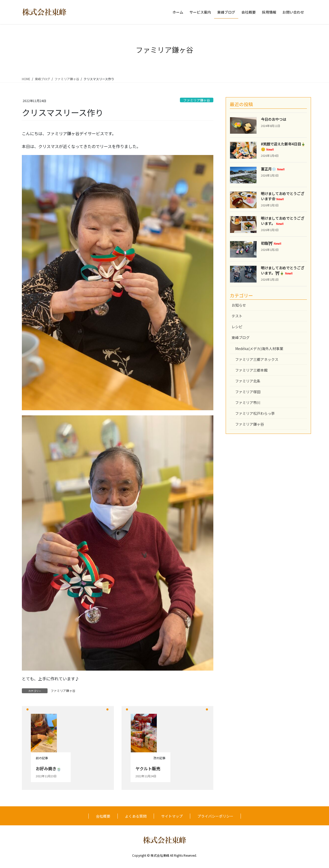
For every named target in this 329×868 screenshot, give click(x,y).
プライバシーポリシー (215, 816)
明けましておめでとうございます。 (282, 221)
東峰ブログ (241, 337)
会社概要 (103, 816)
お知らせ (239, 305)
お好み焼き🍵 (49, 769)
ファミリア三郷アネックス (257, 359)
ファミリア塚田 (248, 392)
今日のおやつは (273, 119)
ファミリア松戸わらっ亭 (255, 413)
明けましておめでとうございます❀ (282, 196)
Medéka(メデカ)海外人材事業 (259, 349)
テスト (237, 316)
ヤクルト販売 (148, 769)
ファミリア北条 (248, 381)
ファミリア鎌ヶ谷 (197, 100)
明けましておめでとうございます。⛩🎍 (282, 270)
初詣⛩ (271, 243)
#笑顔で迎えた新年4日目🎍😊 (283, 147)
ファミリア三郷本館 (251, 370)
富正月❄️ (273, 169)
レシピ (237, 327)
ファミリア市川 (248, 403)
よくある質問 (136, 816)
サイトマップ (172, 816)
